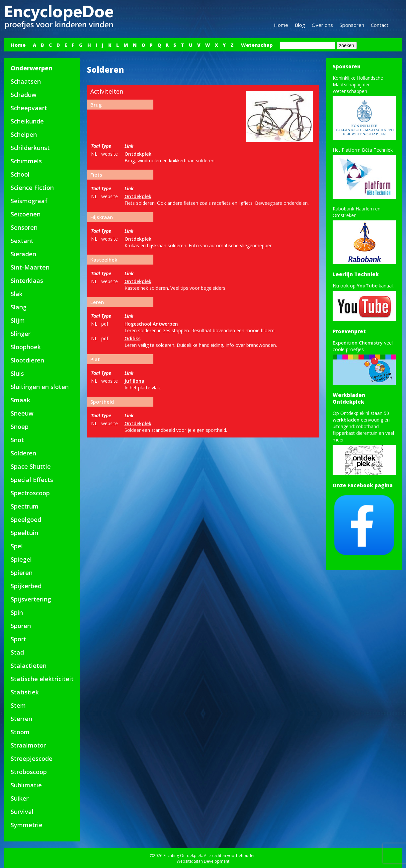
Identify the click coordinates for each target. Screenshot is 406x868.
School (20, 174)
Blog (300, 25)
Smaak (20, 400)
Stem (18, 705)
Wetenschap (257, 45)
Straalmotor (28, 745)
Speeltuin (24, 533)
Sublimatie (26, 785)
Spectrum (25, 506)
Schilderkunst (30, 148)
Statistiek (25, 692)
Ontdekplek (138, 154)
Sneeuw (22, 413)
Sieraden (23, 254)
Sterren (21, 719)
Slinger (21, 334)
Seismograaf (29, 201)
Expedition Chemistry (358, 343)
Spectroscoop (30, 493)
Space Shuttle (31, 466)
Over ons (322, 25)
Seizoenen (26, 214)
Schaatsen (26, 81)
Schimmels (26, 161)
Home (281, 25)
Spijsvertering (31, 599)
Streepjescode (32, 758)
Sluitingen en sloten (40, 387)
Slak (17, 294)
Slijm (18, 320)
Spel (17, 546)
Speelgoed (26, 519)
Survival (22, 812)
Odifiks (132, 338)
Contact (380, 25)
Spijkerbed (26, 586)
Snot (17, 440)
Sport (18, 639)
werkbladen (346, 420)
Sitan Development (212, 861)
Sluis (17, 373)
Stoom (20, 732)
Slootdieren (27, 360)
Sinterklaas (27, 280)
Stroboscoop (29, 772)
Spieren (22, 573)
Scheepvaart (29, 108)
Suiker (20, 798)
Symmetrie (27, 825)
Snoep (20, 427)
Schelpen (24, 134)
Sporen (21, 626)
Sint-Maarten (30, 267)
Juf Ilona (134, 381)
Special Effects (32, 480)
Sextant (22, 241)
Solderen (23, 453)
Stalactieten (29, 666)
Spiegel (21, 559)
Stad (17, 652)
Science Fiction (32, 188)
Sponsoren (352, 25)
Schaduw (24, 95)
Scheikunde (27, 121)
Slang (19, 307)
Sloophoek (26, 347)
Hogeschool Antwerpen (151, 324)
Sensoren (24, 227)
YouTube (368, 286)
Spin (17, 612)
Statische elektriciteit (42, 679)
